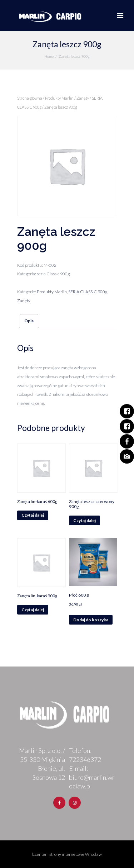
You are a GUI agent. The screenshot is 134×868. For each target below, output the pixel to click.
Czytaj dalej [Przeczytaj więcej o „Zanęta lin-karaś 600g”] (33, 515)
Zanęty (83, 98)
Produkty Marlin (59, 98)
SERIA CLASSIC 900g (88, 292)
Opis (29, 321)
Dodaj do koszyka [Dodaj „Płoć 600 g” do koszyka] (91, 620)
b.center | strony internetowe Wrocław (67, 854)
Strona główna (30, 98)
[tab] (29, 321)
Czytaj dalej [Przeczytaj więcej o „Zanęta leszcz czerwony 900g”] (85, 520)
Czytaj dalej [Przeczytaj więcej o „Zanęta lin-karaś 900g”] (33, 610)
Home (49, 56)
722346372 (85, 759)
